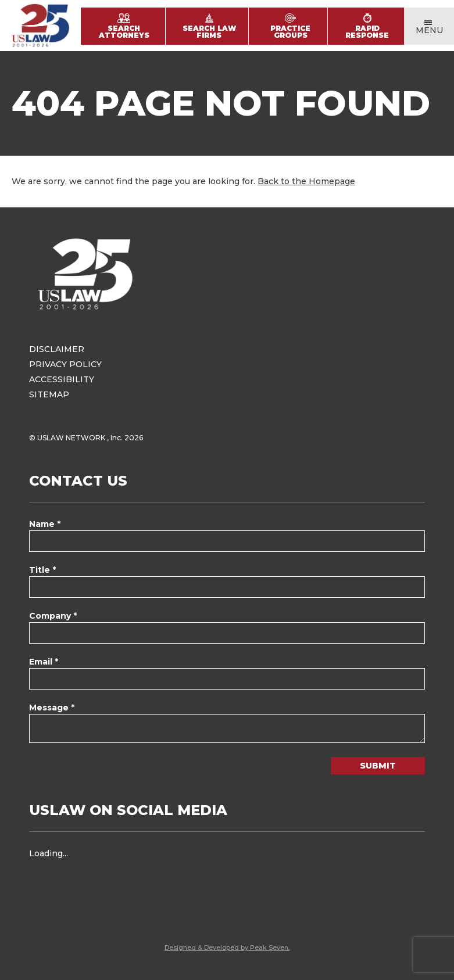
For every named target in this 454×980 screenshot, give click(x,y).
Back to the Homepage (306, 181)
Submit (378, 766)
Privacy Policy (65, 364)
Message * (52, 708)
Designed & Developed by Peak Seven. (227, 947)
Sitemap (49, 394)
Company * (53, 616)
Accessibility (62, 379)
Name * (45, 524)
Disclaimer (57, 349)
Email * (44, 662)
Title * (42, 570)
